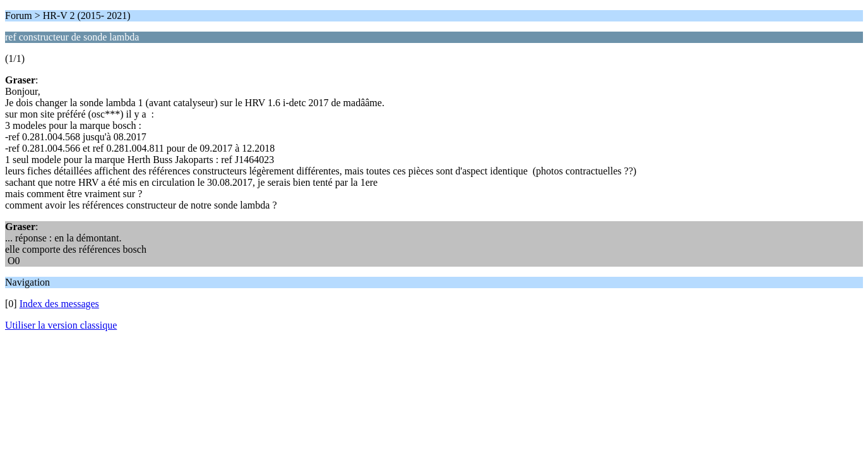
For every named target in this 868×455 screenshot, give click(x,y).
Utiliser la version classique (61, 325)
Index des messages (59, 304)
